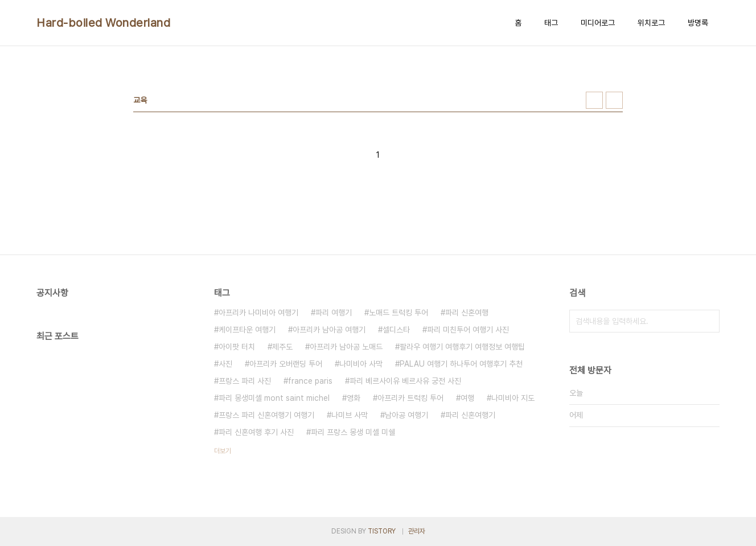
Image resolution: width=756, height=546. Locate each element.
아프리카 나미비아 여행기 (258, 313)
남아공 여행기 (406, 415)
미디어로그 (598, 23)
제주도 (282, 347)
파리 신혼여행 (467, 313)
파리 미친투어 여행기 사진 (468, 330)
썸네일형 (594, 100)
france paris (310, 381)
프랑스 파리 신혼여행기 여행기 (266, 415)
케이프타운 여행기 (247, 330)
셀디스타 (396, 330)
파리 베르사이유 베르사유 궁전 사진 (405, 381)
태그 (551, 23)
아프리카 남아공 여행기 (329, 330)
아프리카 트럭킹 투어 (410, 398)
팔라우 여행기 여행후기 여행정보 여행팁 (462, 347)
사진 (225, 364)
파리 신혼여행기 (470, 415)
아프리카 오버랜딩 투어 (286, 364)
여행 (467, 398)
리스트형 (614, 100)
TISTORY (382, 531)
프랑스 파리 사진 (245, 381)
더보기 (223, 451)
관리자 (417, 531)
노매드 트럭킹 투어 (398, 313)
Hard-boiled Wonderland (103, 23)
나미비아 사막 (361, 364)
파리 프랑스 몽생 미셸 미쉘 (353, 432)
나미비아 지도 (513, 398)
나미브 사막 (350, 415)
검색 (708, 321)
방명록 (698, 23)
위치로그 (651, 23)
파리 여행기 (334, 313)
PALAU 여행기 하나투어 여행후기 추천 (461, 364)
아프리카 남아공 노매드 (346, 347)
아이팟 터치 (237, 347)
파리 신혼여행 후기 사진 (256, 432)
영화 (354, 398)
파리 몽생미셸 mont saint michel (274, 398)
